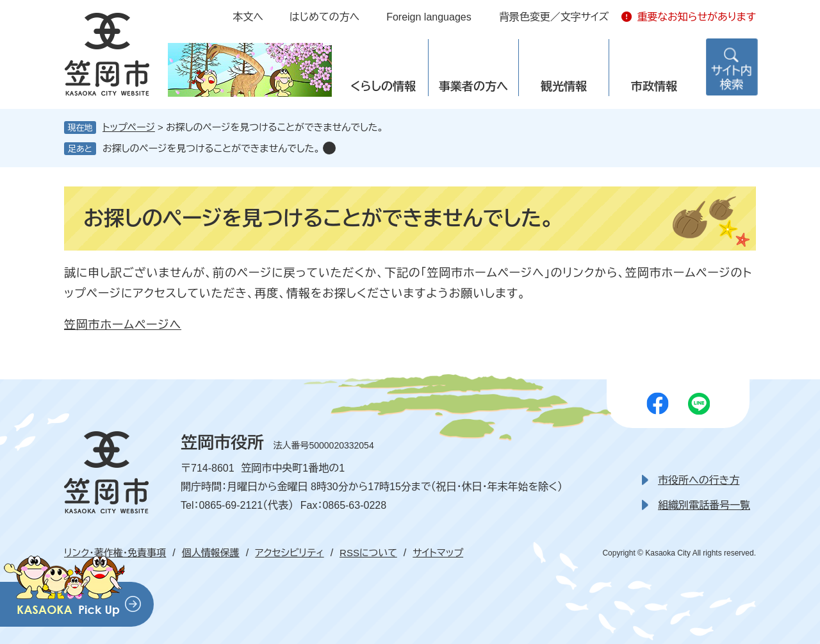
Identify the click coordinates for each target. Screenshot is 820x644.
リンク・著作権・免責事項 (115, 553)
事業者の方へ (473, 87)
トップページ (129, 127)
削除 (329, 148)
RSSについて (368, 553)
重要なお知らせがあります (696, 17)
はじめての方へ (324, 17)
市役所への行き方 (699, 480)
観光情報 (564, 87)
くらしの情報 (383, 87)
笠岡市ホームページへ (123, 325)
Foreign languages (429, 17)
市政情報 (654, 87)
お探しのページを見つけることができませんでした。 (211, 148)
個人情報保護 (211, 553)
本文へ (248, 17)
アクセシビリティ (289, 553)
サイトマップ (438, 553)
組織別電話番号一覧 (704, 505)
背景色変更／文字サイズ (554, 17)
